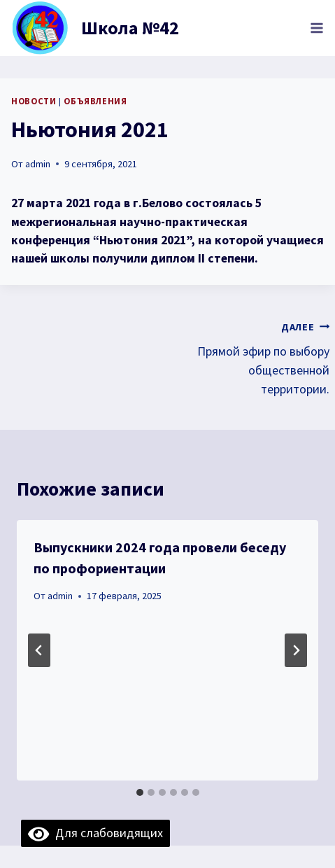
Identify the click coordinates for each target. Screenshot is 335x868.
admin (38, 164)
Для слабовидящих (95, 833)
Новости (34, 101)
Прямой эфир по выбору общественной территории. (255, 357)
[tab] (140, 792)
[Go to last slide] (39, 650)
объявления (95, 101)
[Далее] (296, 650)
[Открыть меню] (316, 28)
